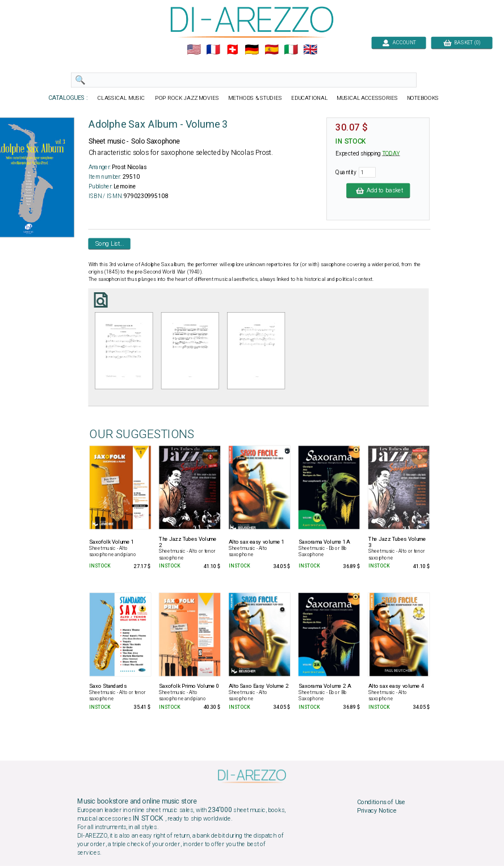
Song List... (110, 243)
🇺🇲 (194, 50)
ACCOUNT (399, 42)
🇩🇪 (252, 50)
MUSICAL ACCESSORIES (367, 98)
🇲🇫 (213, 50)
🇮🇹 (291, 50)
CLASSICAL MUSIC (122, 98)
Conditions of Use (381, 802)
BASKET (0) (462, 42)
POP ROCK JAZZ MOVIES (187, 98)
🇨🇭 (232, 50)
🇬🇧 (310, 50)
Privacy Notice (377, 811)
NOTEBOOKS (423, 98)
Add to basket (378, 190)
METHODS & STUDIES (255, 98)
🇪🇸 (272, 50)
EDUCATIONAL (309, 98)
